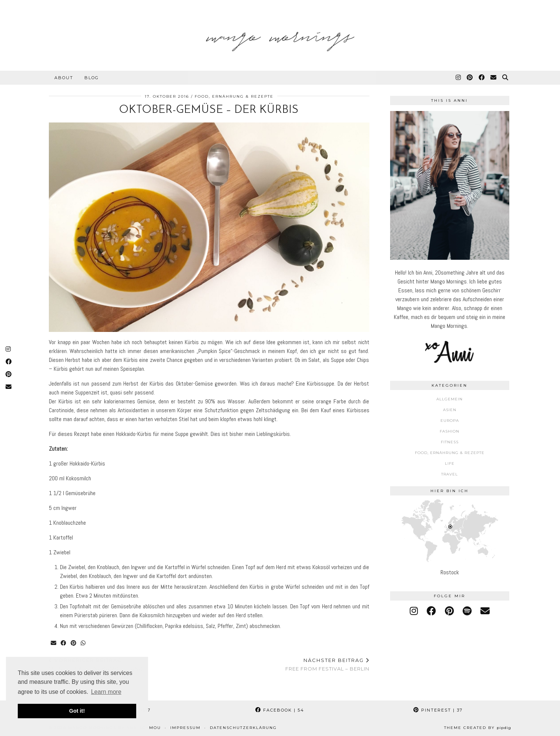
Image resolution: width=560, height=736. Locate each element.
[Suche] (506, 78)
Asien (450, 410)
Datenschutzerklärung (243, 728)
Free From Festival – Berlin (327, 664)
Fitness (450, 442)
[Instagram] (459, 78)
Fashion (450, 431)
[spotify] (467, 611)
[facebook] (431, 611)
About (64, 78)
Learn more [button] (106, 692)
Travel (450, 474)
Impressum (185, 728)
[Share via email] (54, 643)
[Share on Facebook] (64, 643)
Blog (92, 78)
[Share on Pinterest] (74, 643)
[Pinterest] (470, 78)
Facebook (280, 710)
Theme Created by (478, 728)
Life (450, 463)
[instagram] (414, 611)
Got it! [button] (77, 711)
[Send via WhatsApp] (83, 643)
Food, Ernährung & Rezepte (234, 96)
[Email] (494, 78)
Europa (450, 421)
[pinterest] (449, 611)
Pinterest (438, 710)
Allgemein (450, 399)
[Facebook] (482, 78)
